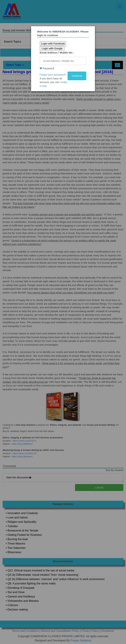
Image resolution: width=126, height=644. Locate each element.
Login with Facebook (53, 44)
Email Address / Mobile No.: (57, 53)
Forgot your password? (53, 75)
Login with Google (52, 48)
